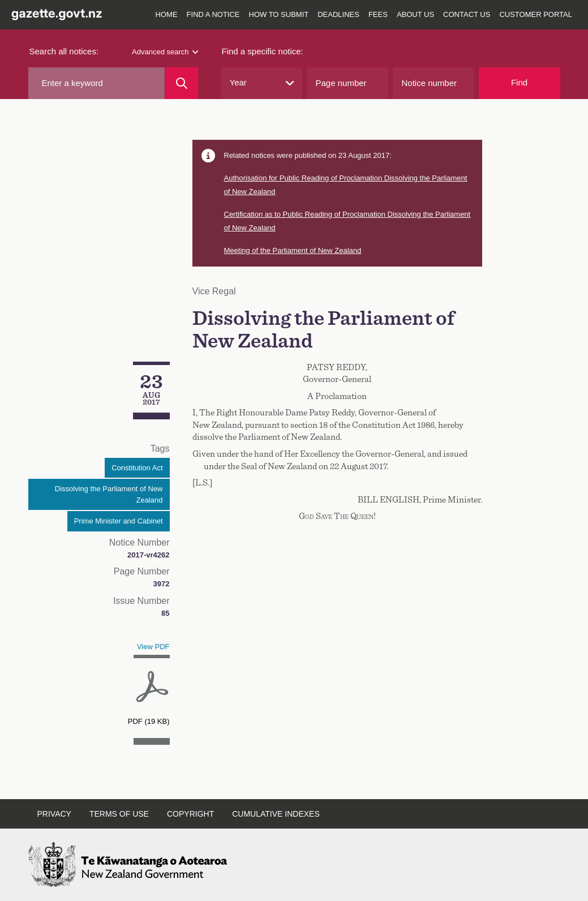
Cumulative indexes (276, 814)
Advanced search (165, 52)
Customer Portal (536, 14)
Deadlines (338, 14)
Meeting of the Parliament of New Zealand (293, 250)
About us (415, 14)
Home (167, 14)
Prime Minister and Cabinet (119, 521)
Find (519, 82)
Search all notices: (64, 51)
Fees (378, 14)
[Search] (181, 83)
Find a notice (213, 14)
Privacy (54, 814)
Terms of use (119, 814)
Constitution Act (137, 468)
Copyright (190, 814)
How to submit (279, 14)
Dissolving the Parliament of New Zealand (109, 494)
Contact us (467, 14)
